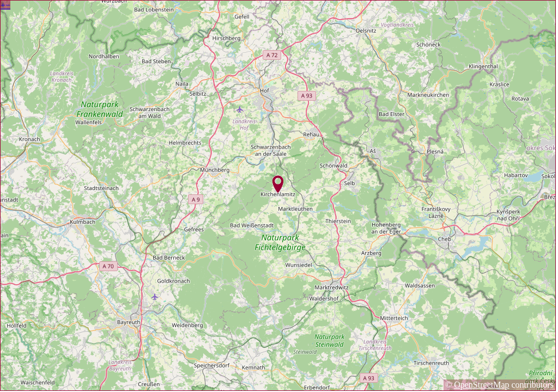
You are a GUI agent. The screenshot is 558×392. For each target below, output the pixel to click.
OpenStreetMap (481, 385)
